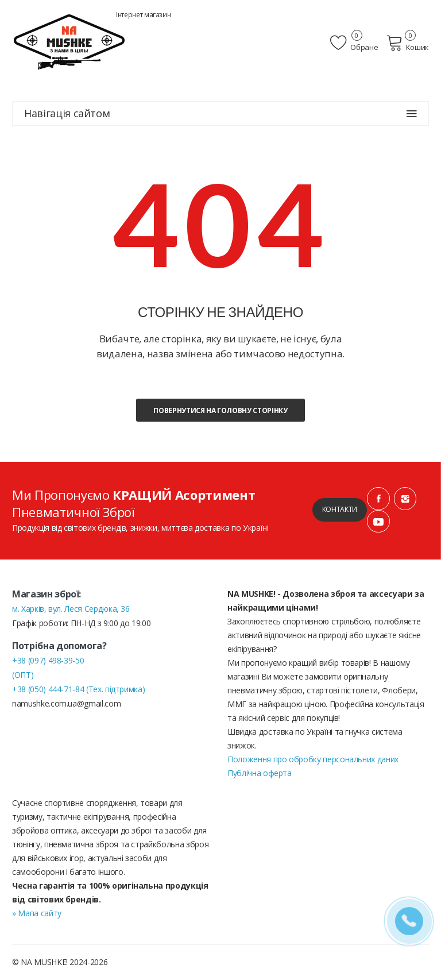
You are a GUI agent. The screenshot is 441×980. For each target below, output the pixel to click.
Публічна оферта (260, 773)
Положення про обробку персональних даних (313, 760)
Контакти (339, 510)
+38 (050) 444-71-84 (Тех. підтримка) (78, 690)
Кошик (409, 43)
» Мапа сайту (37, 914)
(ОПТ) (23, 675)
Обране (358, 43)
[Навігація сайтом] (412, 114)
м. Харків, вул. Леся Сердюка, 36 (71, 609)
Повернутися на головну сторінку (220, 410)
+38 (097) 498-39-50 (48, 661)
